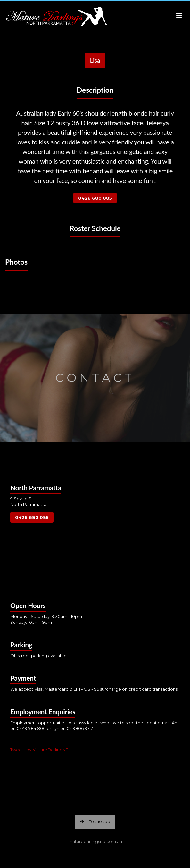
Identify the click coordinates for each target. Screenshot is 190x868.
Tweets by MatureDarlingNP (39, 750)
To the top (95, 821)
